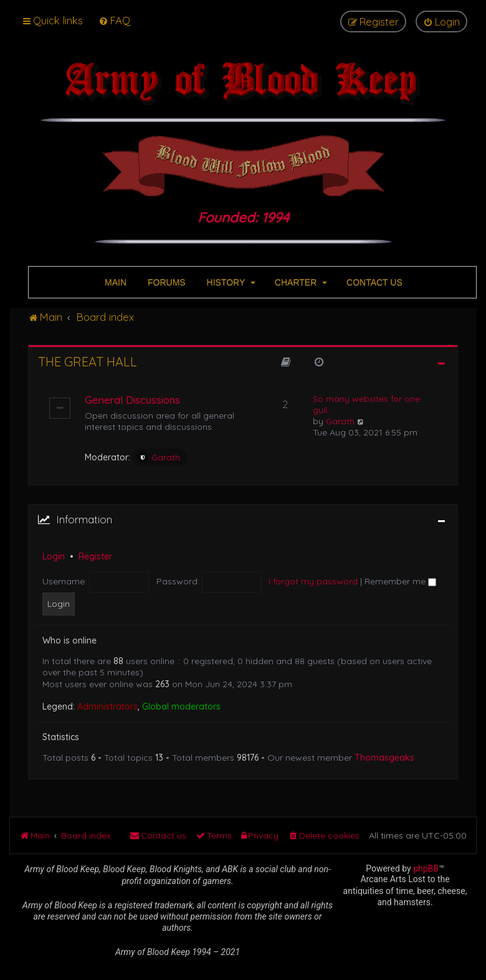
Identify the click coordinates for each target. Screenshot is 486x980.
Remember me (400, 581)
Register (95, 556)
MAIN (114, 282)
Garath (159, 457)
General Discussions (132, 400)
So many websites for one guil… (366, 404)
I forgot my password (313, 581)
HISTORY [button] (230, 282)
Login (54, 556)
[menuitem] (114, 20)
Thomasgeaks (384, 758)
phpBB (426, 868)
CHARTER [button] (300, 282)
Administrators (107, 706)
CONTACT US (373, 282)
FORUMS (165, 282)
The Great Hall (88, 362)
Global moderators (181, 706)
